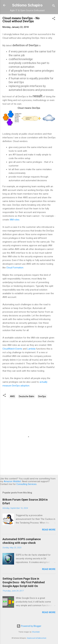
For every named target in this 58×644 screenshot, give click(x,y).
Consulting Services (26, 484)
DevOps (42, 396)
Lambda (31, 349)
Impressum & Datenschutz (37, 638)
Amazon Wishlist (12, 481)
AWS (12, 396)
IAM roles (14, 220)
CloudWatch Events (12, 349)
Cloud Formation (15, 268)
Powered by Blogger (29, 626)
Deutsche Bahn (27, 396)
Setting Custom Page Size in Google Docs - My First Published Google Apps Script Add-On (24, 582)
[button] (54, 19)
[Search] (54, 6)
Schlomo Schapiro (27, 5)
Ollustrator (36, 632)
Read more (49, 530)
